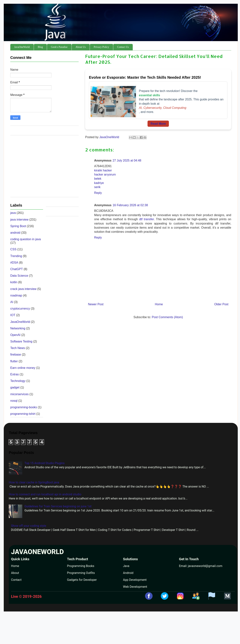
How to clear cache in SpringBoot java (34, 482)
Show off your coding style (28, 526)
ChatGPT (17, 269)
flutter (14, 361)
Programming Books (81, 566)
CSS (13, 249)
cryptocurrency (20, 309)
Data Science (19, 276)
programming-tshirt (23, 414)
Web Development (135, 587)
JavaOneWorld (22, 47)
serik (97, 187)
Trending (16, 256)
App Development (135, 580)
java (13, 213)
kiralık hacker (103, 170)
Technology (18, 381)
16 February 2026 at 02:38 (130, 205)
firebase (16, 355)
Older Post (221, 304)
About (15, 573)
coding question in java (26, 239)
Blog (40, 47)
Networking (18, 328)
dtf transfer (146, 219)
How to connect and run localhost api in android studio (45, 494)
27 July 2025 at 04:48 (127, 160)
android (15, 233)
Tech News (18, 348)
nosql (14, 401)
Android (128, 573)
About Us (81, 47)
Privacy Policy (101, 47)
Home (159, 304)
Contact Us (123, 47)
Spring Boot (18, 226)
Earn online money (23, 368)
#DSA (14, 263)
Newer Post (96, 304)
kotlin (14, 282)
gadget (15, 387)
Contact (16, 580)
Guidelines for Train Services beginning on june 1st (58, 506)
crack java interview (23, 289)
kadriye (99, 183)
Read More (158, 124)
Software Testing (21, 341)
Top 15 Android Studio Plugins (44, 463)
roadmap (16, 295)
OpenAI (15, 335)
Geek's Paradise (59, 47)
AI (12, 302)
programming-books (24, 407)
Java (126, 566)
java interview (19, 220)
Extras (15, 374)
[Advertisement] (44, 168)
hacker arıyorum (105, 175)
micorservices (19, 394)
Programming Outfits (81, 573)
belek (98, 179)
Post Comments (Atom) (167, 317)
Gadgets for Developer (82, 580)
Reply (98, 193)
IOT (13, 315)
